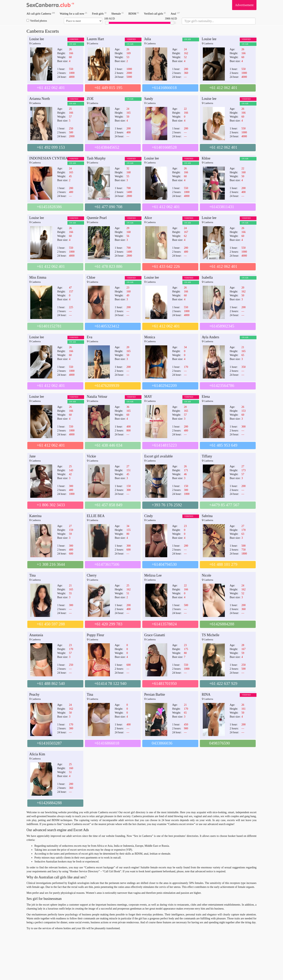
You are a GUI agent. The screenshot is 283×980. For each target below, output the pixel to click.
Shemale (117, 13)
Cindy (149, 516)
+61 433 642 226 (166, 266)
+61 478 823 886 (108, 266)
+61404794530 (164, 564)
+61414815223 (164, 445)
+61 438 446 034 (108, 445)
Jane (32, 456)
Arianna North (40, 99)
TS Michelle (211, 635)
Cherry (92, 575)
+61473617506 (107, 564)
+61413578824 (164, 624)
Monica (150, 337)
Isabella (207, 277)
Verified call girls (155, 13)
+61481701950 (164, 683)
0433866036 (162, 743)
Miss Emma (38, 277)
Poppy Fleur (96, 635)
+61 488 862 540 (51, 683)
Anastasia (36, 635)
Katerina (35, 516)
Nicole (207, 575)
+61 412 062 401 (51, 88)
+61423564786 (222, 386)
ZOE (90, 99)
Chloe (91, 277)
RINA (206, 694)
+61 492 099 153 (51, 147)
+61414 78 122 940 (110, 683)
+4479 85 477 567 (224, 505)
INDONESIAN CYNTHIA (49, 158)
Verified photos (37, 21)
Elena (206, 397)
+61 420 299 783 (108, 624)
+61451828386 (49, 207)
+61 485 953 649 (223, 445)
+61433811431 (222, 207)
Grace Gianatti (155, 635)
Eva (90, 337)
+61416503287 (49, 743)
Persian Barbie (155, 694)
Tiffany (207, 456)
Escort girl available (158, 456)
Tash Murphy (96, 158)
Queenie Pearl (97, 218)
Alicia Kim (37, 754)
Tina (32, 575)
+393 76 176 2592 (167, 505)
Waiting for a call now (73, 13)
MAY (148, 397)
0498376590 (220, 743)
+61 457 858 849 (108, 505)
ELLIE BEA (96, 516)
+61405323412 (107, 326)
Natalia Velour (97, 397)
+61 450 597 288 (51, 624)
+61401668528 (164, 147)
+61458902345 (222, 326)
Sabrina (207, 516)
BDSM (134, 13)
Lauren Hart (95, 39)
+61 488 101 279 (223, 564)
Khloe (206, 158)
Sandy (149, 99)
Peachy (34, 694)
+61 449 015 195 (108, 88)
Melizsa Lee (153, 575)
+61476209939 (107, 386)
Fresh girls (99, 13)
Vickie (91, 456)
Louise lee (37, 39)
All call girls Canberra (41, 13)
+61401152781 (49, 326)
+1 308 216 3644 (51, 564)
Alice (148, 218)
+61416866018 (164, 88)
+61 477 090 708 (108, 207)
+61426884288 (222, 624)
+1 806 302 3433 (51, 505)
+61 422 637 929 (223, 683)
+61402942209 (164, 386)
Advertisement (244, 5)
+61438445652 (107, 147)
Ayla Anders (211, 337)
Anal (175, 13)
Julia (148, 39)
